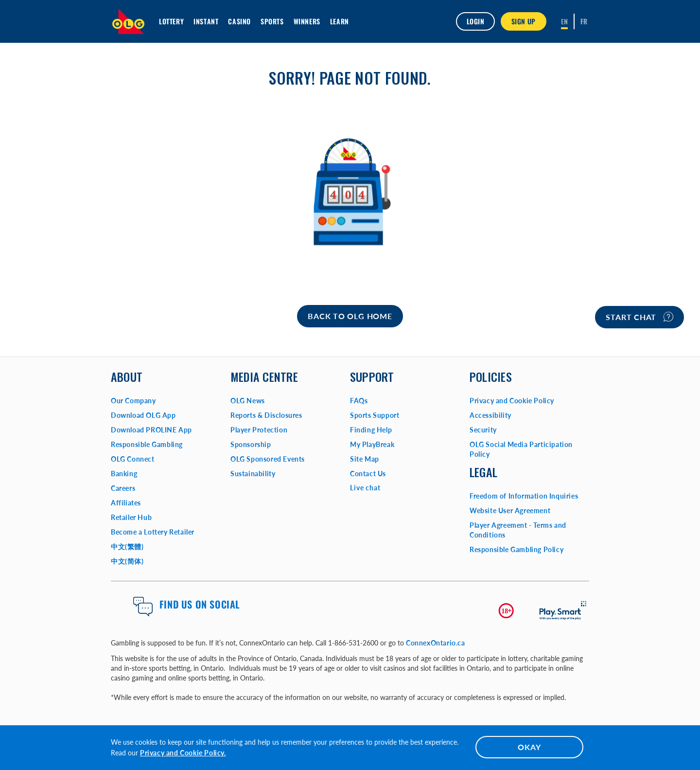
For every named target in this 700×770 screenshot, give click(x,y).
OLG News (248, 401)
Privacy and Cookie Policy (512, 401)
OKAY (529, 747)
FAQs (359, 401)
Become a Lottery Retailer (153, 532)
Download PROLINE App (151, 430)
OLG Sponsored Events (268, 459)
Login (475, 21)
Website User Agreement (510, 510)
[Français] (584, 21)
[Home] (350, 316)
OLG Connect (133, 459)
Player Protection (259, 430)
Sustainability (253, 474)
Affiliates (126, 503)
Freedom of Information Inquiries (524, 496)
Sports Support (375, 415)
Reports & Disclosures (266, 415)
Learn (340, 21)
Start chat (639, 317)
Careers (123, 488)
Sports (272, 21)
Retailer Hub (131, 517)
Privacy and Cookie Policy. (183, 753)
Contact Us (368, 474)
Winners (307, 21)
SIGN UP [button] (524, 21)
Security (483, 430)
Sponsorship (251, 444)
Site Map (365, 459)
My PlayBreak (372, 444)
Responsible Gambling (147, 444)
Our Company (133, 401)
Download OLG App (143, 415)
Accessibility (490, 415)
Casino (239, 21)
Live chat (365, 488)
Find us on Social (200, 604)
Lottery (171, 21)
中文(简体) (127, 561)
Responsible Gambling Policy (516, 549)
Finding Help (371, 430)
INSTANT (206, 21)
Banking (124, 474)
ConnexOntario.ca (436, 643)
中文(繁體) (127, 546)
